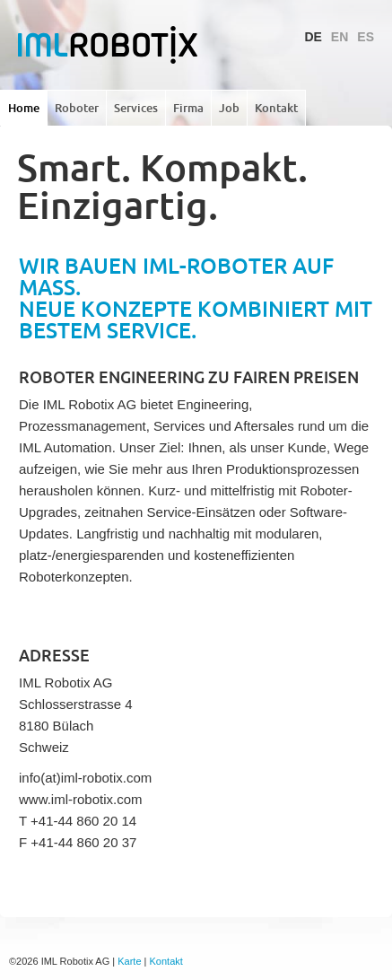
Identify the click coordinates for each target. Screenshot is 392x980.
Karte (129, 961)
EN (340, 37)
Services (136, 108)
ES (366, 37)
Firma (188, 108)
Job (229, 108)
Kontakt (276, 108)
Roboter (77, 108)
